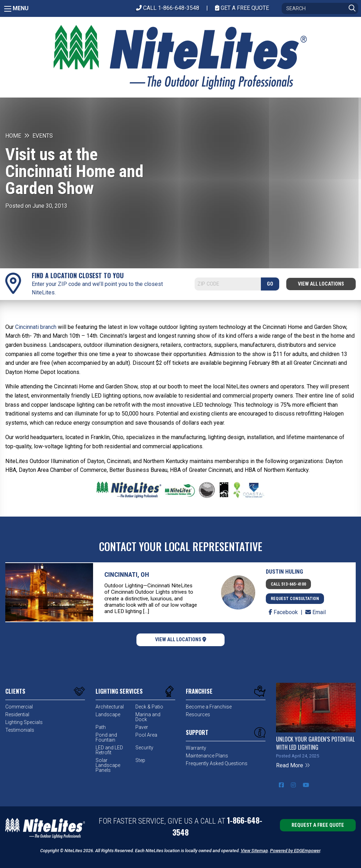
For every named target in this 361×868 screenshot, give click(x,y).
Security (144, 748)
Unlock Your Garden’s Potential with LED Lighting (315, 743)
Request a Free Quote (318, 825)
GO (270, 284)
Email (316, 612)
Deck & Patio (149, 707)
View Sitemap (254, 851)
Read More (293, 765)
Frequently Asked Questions (217, 763)
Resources (198, 714)
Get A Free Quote (242, 8)
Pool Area (146, 735)
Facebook (284, 612)
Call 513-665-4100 (288, 584)
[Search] (320, 8)
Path (101, 727)
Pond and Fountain (106, 737)
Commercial (19, 707)
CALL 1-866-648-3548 (168, 8)
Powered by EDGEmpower (295, 851)
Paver (142, 727)
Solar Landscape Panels (108, 765)
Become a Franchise (209, 707)
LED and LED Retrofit (109, 750)
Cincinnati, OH (127, 574)
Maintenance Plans (207, 756)
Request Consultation (295, 599)
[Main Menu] (8, 9)
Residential (17, 714)
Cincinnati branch (36, 327)
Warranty (196, 748)
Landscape (108, 714)
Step (140, 760)
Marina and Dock (148, 717)
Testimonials (20, 730)
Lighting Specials (24, 722)
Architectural (110, 707)
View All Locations (321, 284)
